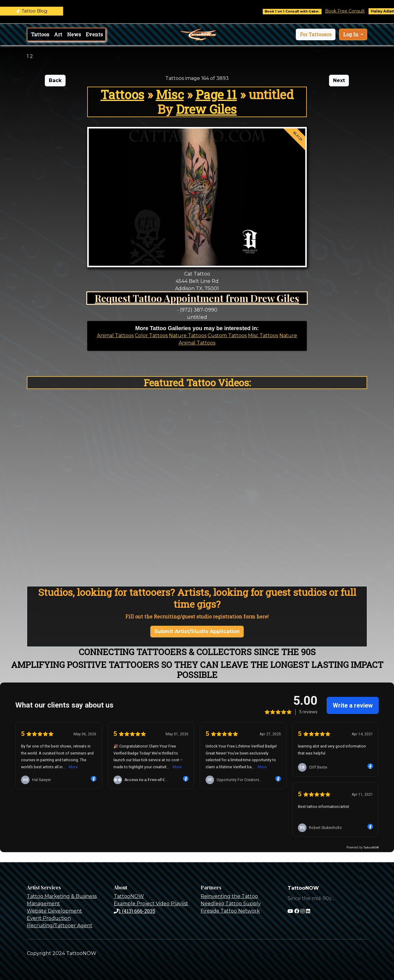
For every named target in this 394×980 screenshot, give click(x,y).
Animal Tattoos (115, 335)
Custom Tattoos (227, 335)
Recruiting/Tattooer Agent (60, 926)
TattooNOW (129, 896)
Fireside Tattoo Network (230, 911)
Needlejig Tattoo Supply (231, 904)
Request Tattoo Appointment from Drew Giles (197, 298)
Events (94, 34)
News (74, 34)
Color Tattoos (151, 335)
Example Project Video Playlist (151, 904)
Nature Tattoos (188, 335)
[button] (316, 34)
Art (58, 34)
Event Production (49, 918)
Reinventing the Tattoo (229, 896)
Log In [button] (351, 34)
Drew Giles (206, 109)
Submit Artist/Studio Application (197, 631)
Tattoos (40, 34)
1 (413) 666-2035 (134, 911)
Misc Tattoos (263, 335)
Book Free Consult (353, 11)
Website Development (54, 911)
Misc (170, 94)
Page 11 (216, 94)
